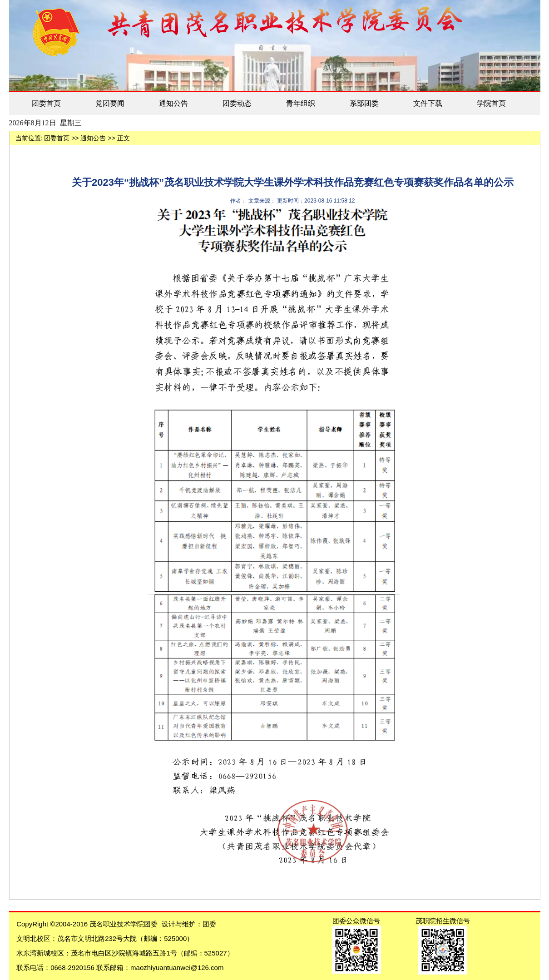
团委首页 (46, 103)
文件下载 (428, 103)
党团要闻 (110, 103)
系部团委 (364, 103)
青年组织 (301, 103)
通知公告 (173, 103)
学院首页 (491, 103)
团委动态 (237, 103)
